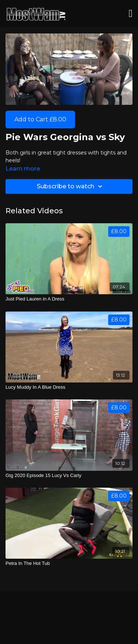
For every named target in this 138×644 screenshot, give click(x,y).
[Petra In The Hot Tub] (69, 563)
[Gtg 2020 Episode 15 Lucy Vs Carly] (69, 476)
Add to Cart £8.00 (40, 119)
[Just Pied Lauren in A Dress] (69, 299)
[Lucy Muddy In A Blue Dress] (69, 387)
